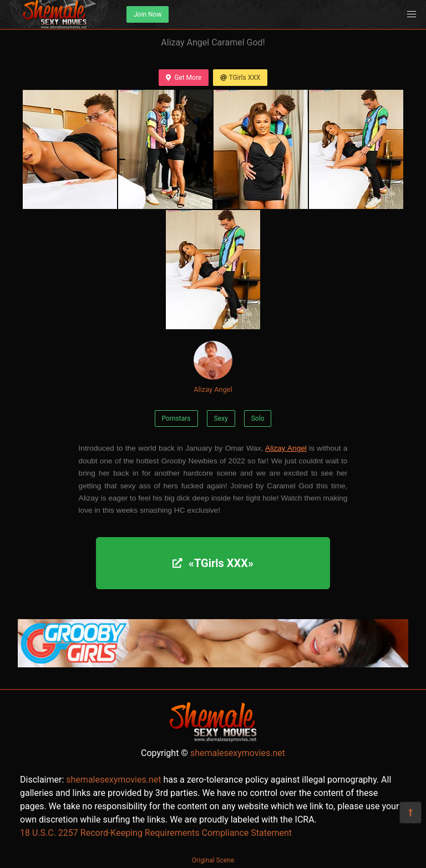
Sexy (221, 418)
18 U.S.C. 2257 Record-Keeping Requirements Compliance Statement (156, 833)
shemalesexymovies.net (238, 753)
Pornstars (176, 418)
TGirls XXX (240, 78)
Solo (258, 418)
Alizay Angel (213, 367)
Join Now (148, 14)
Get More (184, 78)
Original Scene (213, 860)
